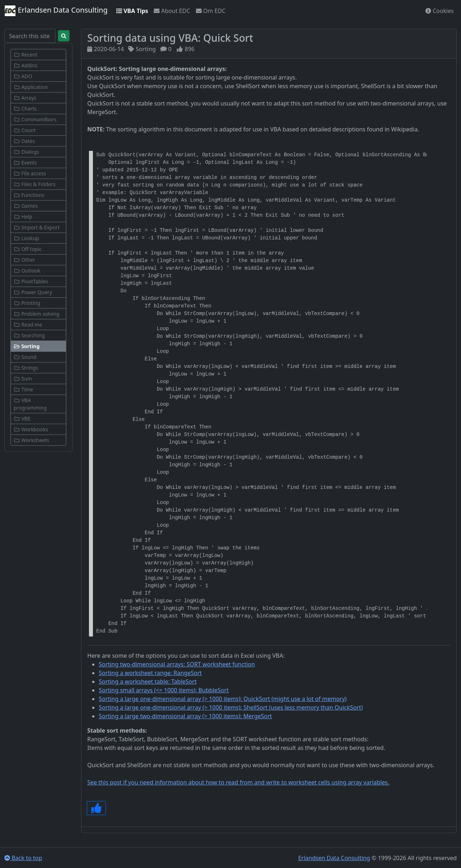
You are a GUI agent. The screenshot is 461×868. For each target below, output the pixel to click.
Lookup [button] (26, 238)
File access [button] (30, 173)
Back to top (23, 858)
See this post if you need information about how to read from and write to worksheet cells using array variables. (238, 782)
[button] (38, 346)
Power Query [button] (33, 292)
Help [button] (23, 217)
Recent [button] (26, 55)
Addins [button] (26, 65)
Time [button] (23, 389)
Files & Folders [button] (35, 184)
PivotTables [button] (31, 281)
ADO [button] (23, 76)
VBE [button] (22, 419)
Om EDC (211, 11)
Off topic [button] (28, 249)
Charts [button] (25, 109)
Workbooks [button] (31, 429)
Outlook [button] (27, 271)
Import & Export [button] (37, 227)
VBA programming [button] (30, 404)
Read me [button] (28, 325)
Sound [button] (25, 357)
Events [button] (25, 163)
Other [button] (24, 260)
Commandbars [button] (35, 119)
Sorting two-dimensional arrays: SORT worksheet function (177, 664)
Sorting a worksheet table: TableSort (148, 682)
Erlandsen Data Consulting (56, 11)
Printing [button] (27, 303)
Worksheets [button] (32, 440)
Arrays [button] (25, 98)
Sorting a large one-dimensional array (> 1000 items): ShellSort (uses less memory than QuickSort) (231, 707)
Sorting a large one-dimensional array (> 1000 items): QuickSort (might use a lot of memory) (223, 699)
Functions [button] (29, 195)
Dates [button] (24, 141)
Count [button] (25, 130)
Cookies (440, 11)
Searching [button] (29, 335)
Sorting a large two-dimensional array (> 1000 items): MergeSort (185, 716)
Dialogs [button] (26, 152)
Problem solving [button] (37, 314)
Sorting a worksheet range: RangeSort (150, 673)
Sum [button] (23, 379)
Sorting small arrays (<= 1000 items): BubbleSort (164, 690)
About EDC (172, 11)
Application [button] (31, 87)
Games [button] (26, 206)
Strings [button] (26, 368)
